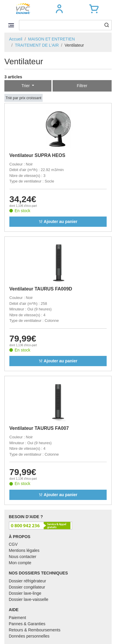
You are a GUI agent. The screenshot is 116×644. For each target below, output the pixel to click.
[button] (59, 9)
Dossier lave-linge (25, 593)
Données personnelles (29, 636)
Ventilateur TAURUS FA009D (41, 289)
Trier (26, 86)
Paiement (17, 618)
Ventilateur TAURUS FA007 (39, 428)
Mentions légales (24, 550)
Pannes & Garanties (27, 624)
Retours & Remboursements (35, 630)
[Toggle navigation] (11, 25)
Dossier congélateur (27, 587)
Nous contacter (22, 557)
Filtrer (82, 86)
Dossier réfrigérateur (27, 581)
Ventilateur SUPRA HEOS (37, 155)
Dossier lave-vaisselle (28, 599)
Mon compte (20, 563)
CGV (13, 544)
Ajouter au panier (58, 222)
